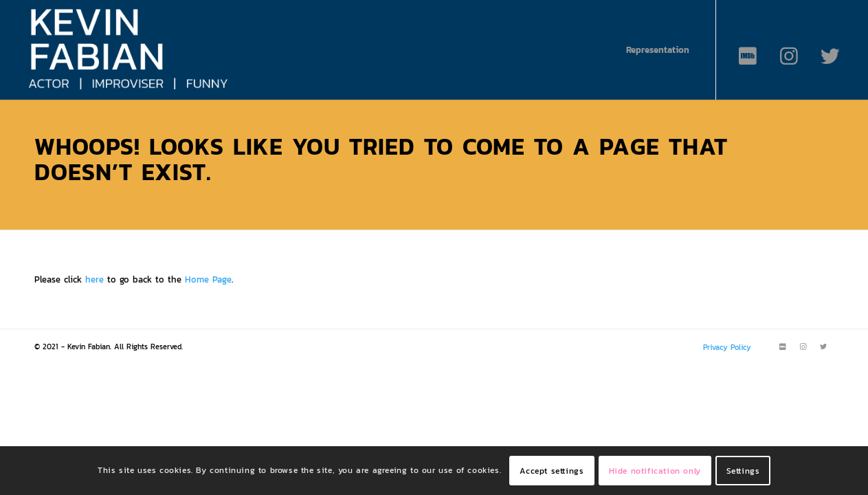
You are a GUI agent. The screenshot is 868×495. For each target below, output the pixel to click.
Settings (743, 471)
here (94, 279)
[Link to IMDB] (748, 56)
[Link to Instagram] (789, 56)
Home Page (208, 279)
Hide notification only (655, 471)
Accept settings (552, 471)
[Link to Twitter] (830, 56)
